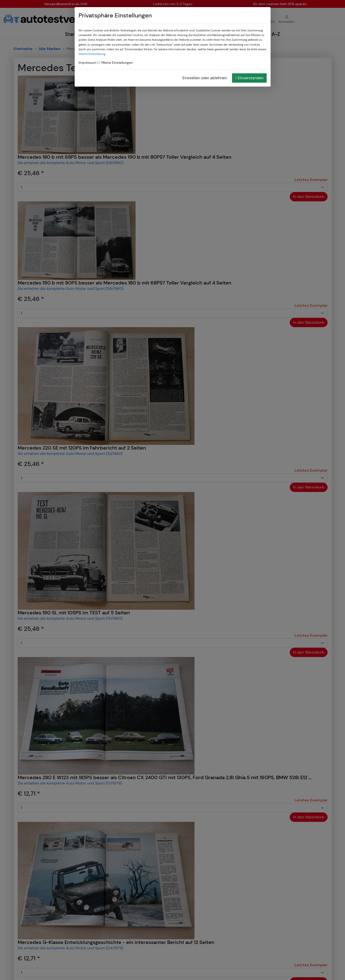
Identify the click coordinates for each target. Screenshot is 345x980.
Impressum (88, 63)
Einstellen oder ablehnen (205, 78)
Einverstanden (249, 78)
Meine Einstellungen (116, 63)
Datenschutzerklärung (92, 54)
